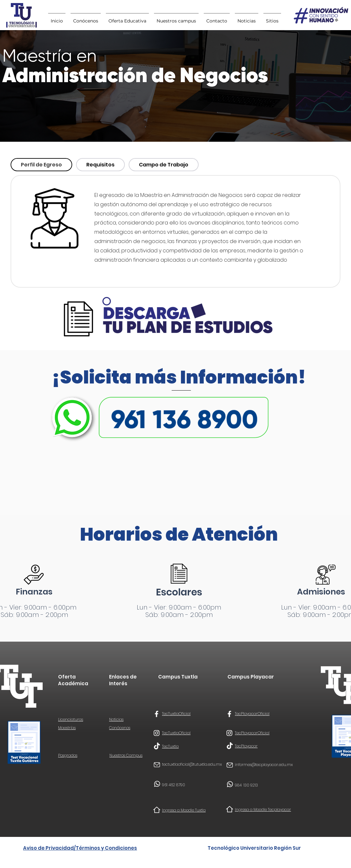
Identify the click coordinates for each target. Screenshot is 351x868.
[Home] (157, 810)
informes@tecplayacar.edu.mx (264, 765)
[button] (272, 18)
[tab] (41, 165)
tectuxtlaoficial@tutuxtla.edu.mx (192, 764)
